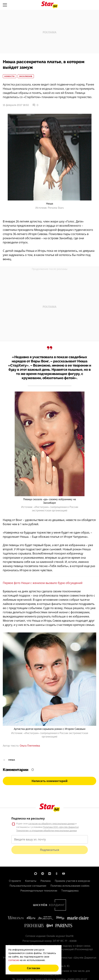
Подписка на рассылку (28, 818)
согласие (14, 960)
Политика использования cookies (70, 886)
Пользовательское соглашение (28, 886)
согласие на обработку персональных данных (52, 824)
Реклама (46, 881)
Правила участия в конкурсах (72, 881)
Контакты (31, 881)
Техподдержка (70, 891)
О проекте (15, 881)
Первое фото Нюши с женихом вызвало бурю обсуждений (43, 583)
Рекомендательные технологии (39, 891)
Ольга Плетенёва (30, 746)
